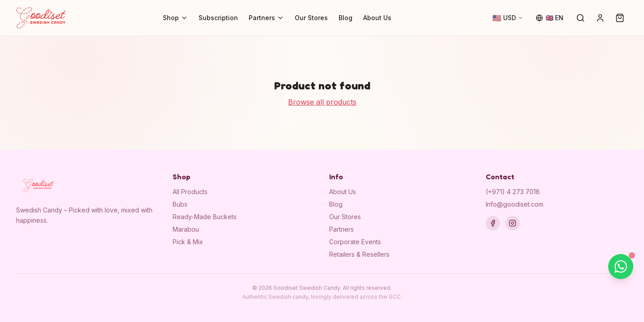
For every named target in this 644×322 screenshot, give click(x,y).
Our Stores (311, 18)
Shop (175, 18)
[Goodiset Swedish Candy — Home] (41, 18)
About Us (377, 18)
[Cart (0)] (620, 18)
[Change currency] (508, 18)
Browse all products (322, 102)
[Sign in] (600, 18)
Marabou (186, 229)
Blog (345, 18)
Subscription (218, 18)
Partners (266, 18)
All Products (190, 192)
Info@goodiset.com (515, 204)
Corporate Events (355, 242)
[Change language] (550, 18)
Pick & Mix (188, 242)
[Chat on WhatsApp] (621, 267)
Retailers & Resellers (359, 254)
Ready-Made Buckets (205, 217)
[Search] (580, 18)
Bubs (180, 204)
